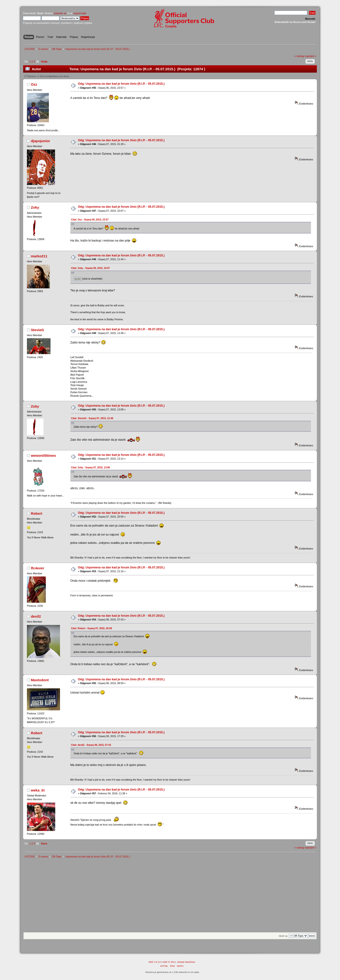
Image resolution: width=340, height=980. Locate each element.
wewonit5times (43, 455)
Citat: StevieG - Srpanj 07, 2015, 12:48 (92, 418)
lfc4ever (38, 568)
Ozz (34, 84)
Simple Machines (186, 962)
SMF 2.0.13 (155, 962)
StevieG (38, 330)
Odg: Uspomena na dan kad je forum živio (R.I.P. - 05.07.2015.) (121, 84)
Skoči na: (283, 936)
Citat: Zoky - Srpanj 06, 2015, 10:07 (91, 268)
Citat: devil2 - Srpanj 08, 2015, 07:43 (91, 745)
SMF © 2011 (169, 962)
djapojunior (41, 141)
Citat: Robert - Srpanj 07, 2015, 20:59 (91, 628)
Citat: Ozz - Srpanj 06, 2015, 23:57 (90, 220)
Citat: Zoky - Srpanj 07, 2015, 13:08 (91, 468)
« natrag (299, 56)
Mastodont (40, 680)
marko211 (39, 256)
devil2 (36, 616)
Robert (37, 513)
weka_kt (38, 790)
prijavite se (60, 13)
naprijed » (310, 56)
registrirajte (80, 13)
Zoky (35, 207)
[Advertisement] (170, 897)
